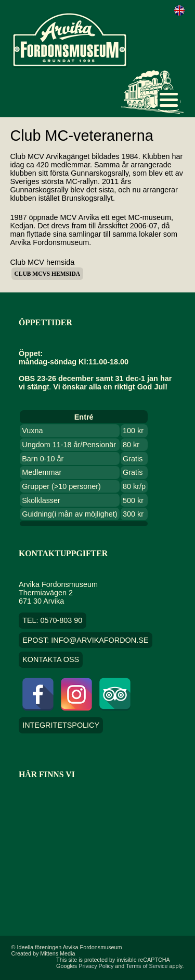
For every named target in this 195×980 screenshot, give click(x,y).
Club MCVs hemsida (47, 274)
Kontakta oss (51, 660)
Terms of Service (147, 966)
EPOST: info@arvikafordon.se (85, 640)
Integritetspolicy (61, 726)
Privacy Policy (96, 966)
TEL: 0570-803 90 (52, 620)
